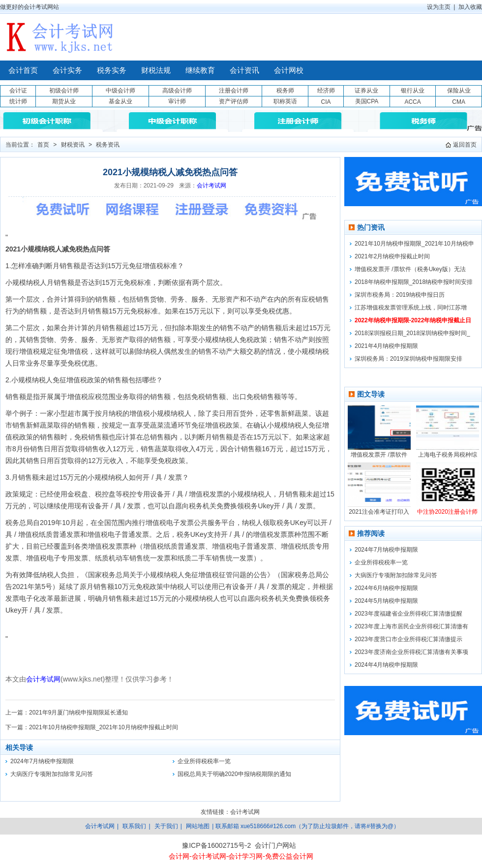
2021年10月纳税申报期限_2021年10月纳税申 (414, 244)
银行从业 (413, 91)
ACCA (412, 102)
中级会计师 (120, 91)
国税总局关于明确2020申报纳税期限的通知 (234, 774)
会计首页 (23, 70)
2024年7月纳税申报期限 (42, 761)
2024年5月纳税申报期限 (386, 601)
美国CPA (367, 101)
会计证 (18, 91)
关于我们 (166, 826)
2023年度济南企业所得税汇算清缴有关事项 (411, 652)
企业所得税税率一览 (204, 761)
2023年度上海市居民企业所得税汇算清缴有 (411, 626)
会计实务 (67, 70)
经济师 (326, 91)
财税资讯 (73, 145)
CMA (459, 102)
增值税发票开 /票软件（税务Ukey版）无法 (410, 269)
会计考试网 (211, 186)
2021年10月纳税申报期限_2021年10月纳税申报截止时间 (104, 727)
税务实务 (112, 70)
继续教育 (200, 70)
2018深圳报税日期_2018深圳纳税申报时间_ (412, 333)
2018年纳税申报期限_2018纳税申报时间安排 (414, 282)
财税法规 (156, 70)
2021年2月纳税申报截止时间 (392, 256)
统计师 (18, 101)
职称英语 (285, 101)
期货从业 (64, 101)
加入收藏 (470, 7)
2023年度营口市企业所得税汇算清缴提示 (408, 639)
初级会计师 (64, 91)
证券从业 (366, 91)
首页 (43, 145)
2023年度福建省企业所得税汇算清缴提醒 (408, 614)
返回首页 (465, 145)
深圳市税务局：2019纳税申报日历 (400, 295)
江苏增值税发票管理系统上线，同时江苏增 (411, 308)
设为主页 (439, 7)
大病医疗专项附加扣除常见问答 (52, 774)
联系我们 (134, 826)
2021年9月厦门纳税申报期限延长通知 (78, 713)
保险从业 (459, 91)
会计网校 (289, 70)
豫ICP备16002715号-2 (216, 845)
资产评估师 (234, 101)
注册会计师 (234, 91)
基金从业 (120, 101)
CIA (326, 102)
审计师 (177, 101)
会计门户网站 (275, 845)
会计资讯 (244, 70)
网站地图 (198, 826)
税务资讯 (108, 145)
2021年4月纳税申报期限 (386, 346)
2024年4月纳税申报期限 (386, 665)
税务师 (285, 91)
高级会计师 (177, 91)
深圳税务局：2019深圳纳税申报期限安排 (408, 359)
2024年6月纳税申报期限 (386, 588)
